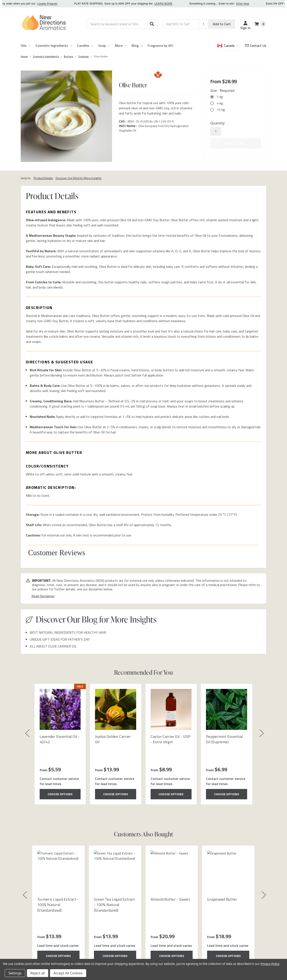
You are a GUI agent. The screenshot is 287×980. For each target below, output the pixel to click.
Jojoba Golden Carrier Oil (113, 739)
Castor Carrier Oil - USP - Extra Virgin (171, 739)
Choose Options (60, 794)
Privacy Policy (270, 964)
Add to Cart (222, 24)
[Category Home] (24, 56)
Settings (15, 973)
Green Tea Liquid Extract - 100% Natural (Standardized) (114, 905)
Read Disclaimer (43, 596)
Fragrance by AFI (160, 45)
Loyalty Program (68, 4)
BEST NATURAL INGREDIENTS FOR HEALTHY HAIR (68, 632)
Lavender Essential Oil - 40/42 (60, 739)
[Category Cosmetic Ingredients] (46, 56)
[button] (152, 24)
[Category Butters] (69, 56)
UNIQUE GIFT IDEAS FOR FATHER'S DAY (60, 639)
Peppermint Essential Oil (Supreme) (224, 739)
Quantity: (218, 123)
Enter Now (263, 4)
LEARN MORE (184, 4)
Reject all (38, 973)
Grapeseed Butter (222, 899)
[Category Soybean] (84, 56)
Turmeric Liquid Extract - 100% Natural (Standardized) (58, 905)
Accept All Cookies (68, 973)
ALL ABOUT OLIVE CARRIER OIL (53, 646)
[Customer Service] (256, 45)
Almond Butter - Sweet (170, 899)
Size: (222, 91)
